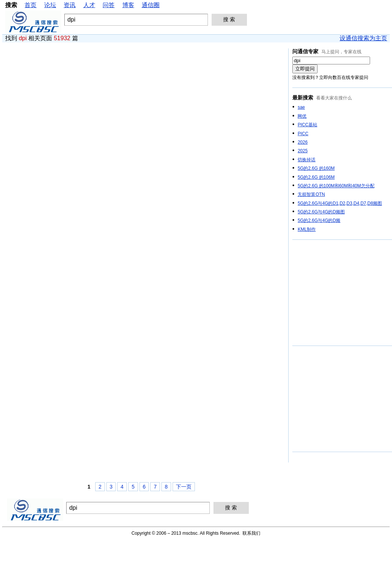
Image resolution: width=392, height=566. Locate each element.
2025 (303, 151)
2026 (303, 142)
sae (301, 107)
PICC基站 (307, 125)
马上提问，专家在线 (341, 52)
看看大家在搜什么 (334, 98)
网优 (302, 116)
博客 (128, 5)
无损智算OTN (311, 194)
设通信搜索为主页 (363, 38)
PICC (303, 134)
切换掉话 (306, 160)
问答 (109, 5)
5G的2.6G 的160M (316, 168)
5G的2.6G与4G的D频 (319, 220)
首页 (30, 5)
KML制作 (307, 229)
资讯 (70, 5)
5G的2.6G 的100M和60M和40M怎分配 (336, 186)
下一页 (184, 487)
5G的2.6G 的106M (316, 177)
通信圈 (151, 5)
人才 (89, 5)
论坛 (50, 5)
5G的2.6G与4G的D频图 (321, 212)
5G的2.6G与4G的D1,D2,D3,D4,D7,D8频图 (340, 203)
